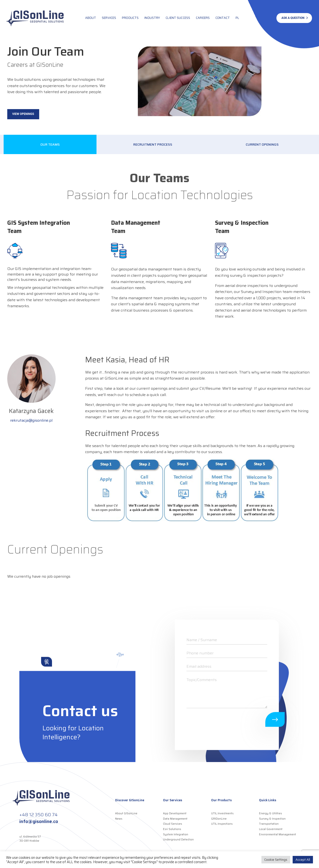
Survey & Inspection (272, 819)
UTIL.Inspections (222, 824)
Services (109, 18)
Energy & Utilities (271, 813)
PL (237, 18)
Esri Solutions (172, 829)
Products (130, 18)
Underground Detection (178, 840)
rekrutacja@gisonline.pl (31, 420)
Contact (223, 18)
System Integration (176, 834)
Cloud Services (173, 824)
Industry (152, 18)
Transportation (269, 824)
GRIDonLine (219, 819)
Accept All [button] (303, 860)
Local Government (271, 829)
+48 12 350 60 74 (38, 815)
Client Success (178, 18)
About (91, 18)
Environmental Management (278, 834)
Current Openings (262, 144)
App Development (175, 813)
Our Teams (50, 144)
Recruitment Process (153, 144)
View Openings (23, 114)
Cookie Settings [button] (276, 860)
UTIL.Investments (222, 813)
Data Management (175, 819)
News (119, 819)
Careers (203, 18)
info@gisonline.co (39, 821)
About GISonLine (126, 813)
